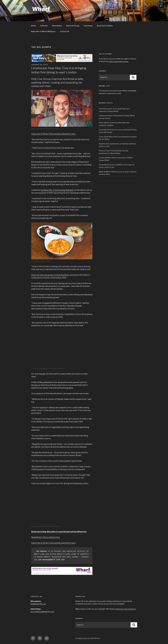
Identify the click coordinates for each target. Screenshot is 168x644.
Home (33, 26)
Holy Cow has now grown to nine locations (50, 275)
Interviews (88, 26)
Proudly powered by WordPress (88, 638)
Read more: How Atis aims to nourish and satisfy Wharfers (59, 532)
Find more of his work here (126, 609)
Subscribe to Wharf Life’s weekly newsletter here (53, 134)
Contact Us (65, 31)
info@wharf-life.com (38, 604)
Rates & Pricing (73, 26)
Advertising (57, 26)
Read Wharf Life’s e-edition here (46, 537)
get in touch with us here (119, 61)
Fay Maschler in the (57, 190)
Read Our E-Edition (105, 26)
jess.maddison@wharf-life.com (42, 612)
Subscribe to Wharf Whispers (43, 31)
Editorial (44, 26)
